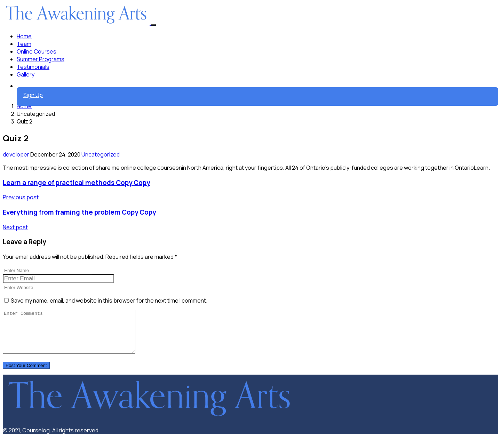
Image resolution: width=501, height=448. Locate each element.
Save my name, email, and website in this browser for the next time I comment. (109, 301)
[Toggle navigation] (153, 25)
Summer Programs (41, 59)
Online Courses (37, 51)
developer (16, 154)
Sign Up (33, 95)
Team (24, 44)
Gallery (26, 74)
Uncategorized (101, 154)
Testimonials (33, 67)
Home (24, 36)
